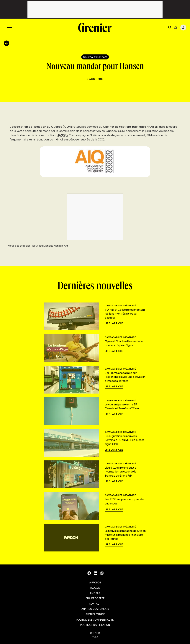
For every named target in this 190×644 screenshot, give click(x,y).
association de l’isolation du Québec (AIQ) (41, 127)
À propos (95, 582)
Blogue (95, 588)
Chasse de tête (95, 598)
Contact (95, 604)
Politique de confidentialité (95, 620)
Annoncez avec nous (95, 609)
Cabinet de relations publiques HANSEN (131, 127)
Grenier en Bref (95, 614)
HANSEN (64, 135)
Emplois (95, 593)
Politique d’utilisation (95, 625)
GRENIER (95, 633)
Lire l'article (114, 323)
